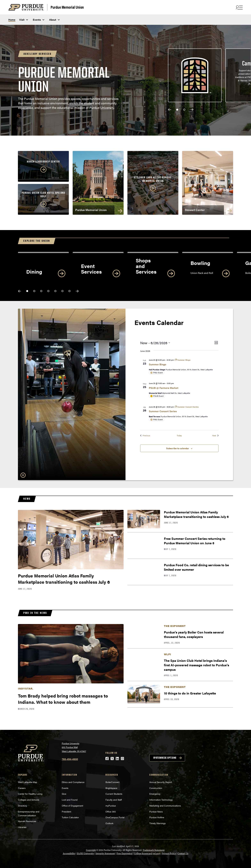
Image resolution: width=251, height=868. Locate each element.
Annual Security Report (161, 782)
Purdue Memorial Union (67, 7)
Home (12, 20)
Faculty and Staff (114, 800)
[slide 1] (177, 110)
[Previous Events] (145, 436)
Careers (22, 788)
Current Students (114, 794)
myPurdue (111, 806)
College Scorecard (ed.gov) (147, 854)
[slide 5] (55, 291)
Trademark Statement (154, 850)
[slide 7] (69, 291)
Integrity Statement (105, 854)
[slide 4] (48, 291)
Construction (156, 788)
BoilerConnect (112, 782)
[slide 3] (41, 291)
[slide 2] (184, 110)
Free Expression (124, 854)
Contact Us (183, 854)
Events (37, 20)
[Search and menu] (239, 7)
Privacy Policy (169, 854)
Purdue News (156, 811)
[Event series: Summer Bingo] (183, 360)
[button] (153, 184)
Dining (34, 271)
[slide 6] (62, 291)
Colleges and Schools (29, 800)
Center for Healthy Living (30, 794)
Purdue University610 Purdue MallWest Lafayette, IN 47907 (74, 747)
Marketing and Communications (165, 806)
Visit (22, 20)
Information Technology (161, 800)
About (53, 20)
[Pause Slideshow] (23, 475)
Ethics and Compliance (73, 782)
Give (64, 794)
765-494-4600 (70, 759)
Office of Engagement (72, 806)
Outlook (109, 823)
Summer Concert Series (163, 411)
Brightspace (111, 788)
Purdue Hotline (157, 817)
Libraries (22, 827)
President (66, 811)
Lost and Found (70, 800)
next (192, 110)
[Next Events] (215, 436)
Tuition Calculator (70, 817)
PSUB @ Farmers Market (164, 388)
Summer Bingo (158, 364)
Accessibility (69, 854)
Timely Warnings (158, 823)
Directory (22, 806)
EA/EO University (85, 854)
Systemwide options (165, 758)
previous (170, 110)
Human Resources (27, 821)
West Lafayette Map (28, 782)
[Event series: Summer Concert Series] (187, 407)
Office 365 (111, 811)
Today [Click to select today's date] (179, 436)
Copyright (91, 850)
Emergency (155, 794)
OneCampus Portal (115, 817)
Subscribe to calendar (178, 448)
